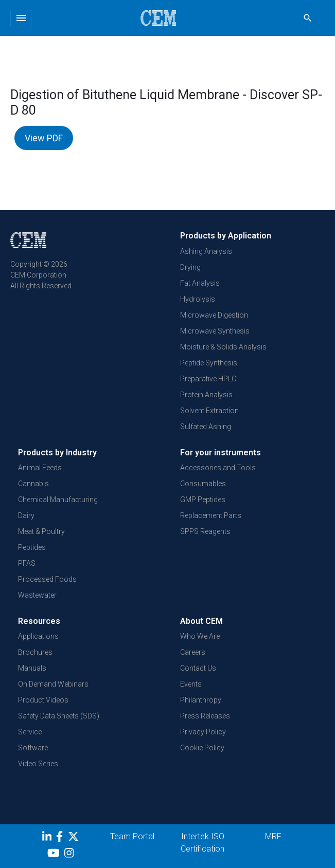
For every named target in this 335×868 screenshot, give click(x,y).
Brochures (35, 652)
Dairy (26, 515)
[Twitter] (75, 838)
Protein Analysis (206, 395)
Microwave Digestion (214, 315)
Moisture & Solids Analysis (223, 347)
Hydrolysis (198, 299)
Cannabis (33, 484)
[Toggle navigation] (21, 19)
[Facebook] (62, 838)
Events (191, 684)
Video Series (38, 764)
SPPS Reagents (205, 531)
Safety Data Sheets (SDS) (59, 716)
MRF (273, 836)
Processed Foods (47, 579)
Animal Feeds (40, 468)
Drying (190, 267)
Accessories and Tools (218, 468)
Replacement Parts (211, 515)
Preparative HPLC (208, 379)
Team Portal (132, 836)
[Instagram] (70, 855)
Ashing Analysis (206, 251)
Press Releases (205, 716)
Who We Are (200, 636)
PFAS (27, 563)
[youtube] (55, 855)
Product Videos (43, 700)
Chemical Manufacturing (58, 500)
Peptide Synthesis (209, 363)
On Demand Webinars (53, 684)
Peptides (32, 547)
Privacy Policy (203, 732)
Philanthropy (201, 700)
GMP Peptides (203, 500)
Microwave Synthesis (215, 331)
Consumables (203, 484)
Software (33, 748)
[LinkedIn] (48, 838)
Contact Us (198, 668)
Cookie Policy (202, 748)
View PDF (44, 138)
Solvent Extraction (209, 411)
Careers (193, 652)
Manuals (32, 668)
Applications (38, 636)
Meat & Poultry (41, 531)
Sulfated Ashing (206, 427)
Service (30, 732)
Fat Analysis (200, 283)
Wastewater (37, 595)
